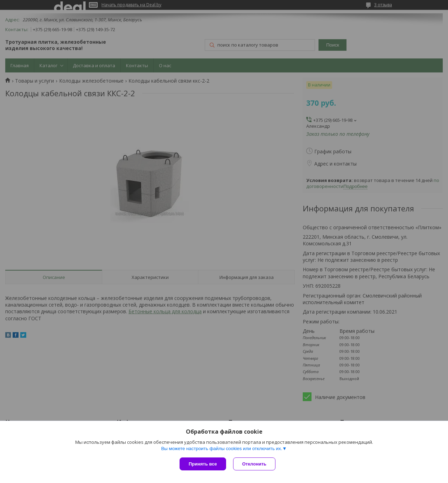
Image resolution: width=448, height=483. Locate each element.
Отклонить (254, 464)
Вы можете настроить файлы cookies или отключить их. (222, 449)
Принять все (203, 464)
